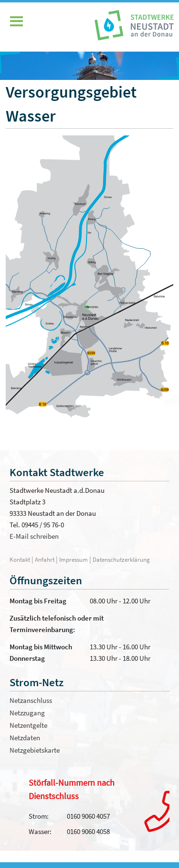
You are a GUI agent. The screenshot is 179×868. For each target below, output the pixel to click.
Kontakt (20, 559)
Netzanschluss (31, 700)
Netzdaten (25, 738)
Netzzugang (27, 713)
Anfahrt (45, 559)
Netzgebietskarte (35, 750)
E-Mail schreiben (34, 536)
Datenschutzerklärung (121, 559)
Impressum (74, 559)
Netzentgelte (28, 725)
